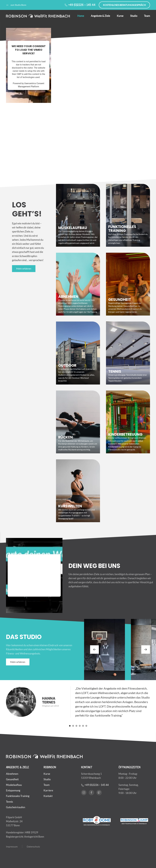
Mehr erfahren (24, 269)
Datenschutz (33, 845)
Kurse (120, 16)
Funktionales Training (18, 795)
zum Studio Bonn (16, 5)
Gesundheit (12, 778)
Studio (134, 16)
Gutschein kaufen (16, 806)
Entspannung (13, 789)
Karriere (48, 789)
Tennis (9, 800)
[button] (94, 650)
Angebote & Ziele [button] (100, 16)
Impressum (12, 845)
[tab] (70, 726)
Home (81, 16)
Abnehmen (12, 772)
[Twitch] (99, 791)
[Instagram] (84, 791)
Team (147, 16)
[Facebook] (91, 791)
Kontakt (48, 795)
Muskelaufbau (14, 783)
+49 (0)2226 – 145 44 (80, 5)
